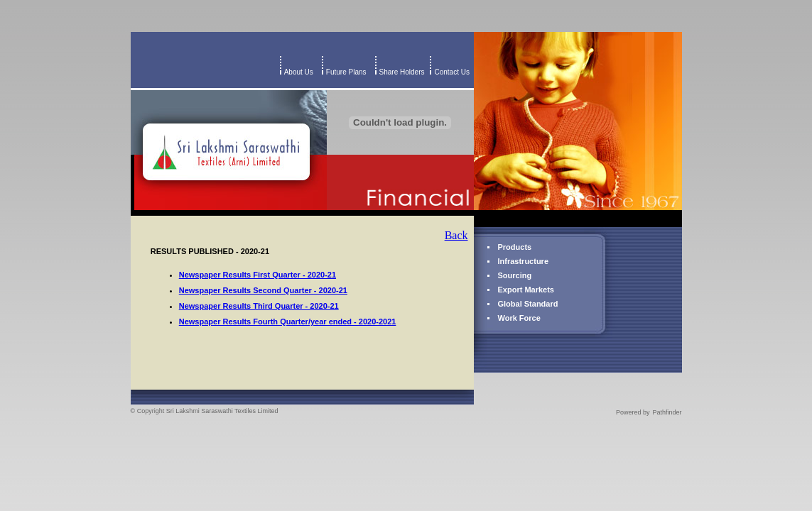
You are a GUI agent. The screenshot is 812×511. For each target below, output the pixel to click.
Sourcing (515, 275)
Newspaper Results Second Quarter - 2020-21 (263, 290)
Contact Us (454, 72)
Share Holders (402, 72)
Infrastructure (524, 261)
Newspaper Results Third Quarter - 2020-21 (259, 306)
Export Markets (526, 290)
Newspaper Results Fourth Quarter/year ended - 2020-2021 (288, 322)
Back (456, 235)
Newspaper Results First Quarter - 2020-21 (258, 275)
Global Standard (528, 304)
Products (515, 247)
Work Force (519, 318)
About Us (299, 72)
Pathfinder (667, 412)
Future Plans (346, 72)
